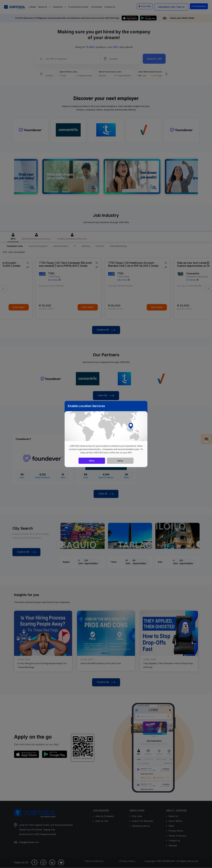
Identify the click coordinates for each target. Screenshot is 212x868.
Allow (92, 461)
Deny (120, 461)
